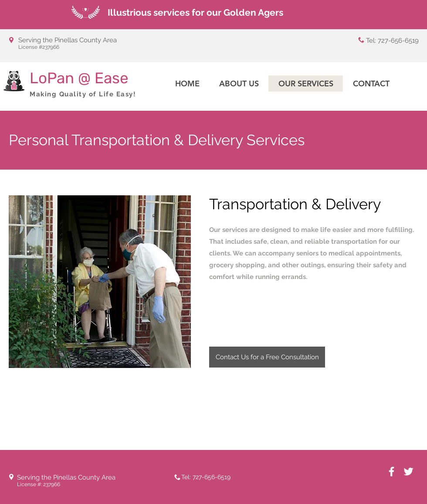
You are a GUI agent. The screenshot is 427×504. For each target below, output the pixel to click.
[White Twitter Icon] (408, 472)
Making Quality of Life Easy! (83, 94)
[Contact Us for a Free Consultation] (267, 357)
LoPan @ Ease (79, 78)
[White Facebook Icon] (391, 472)
